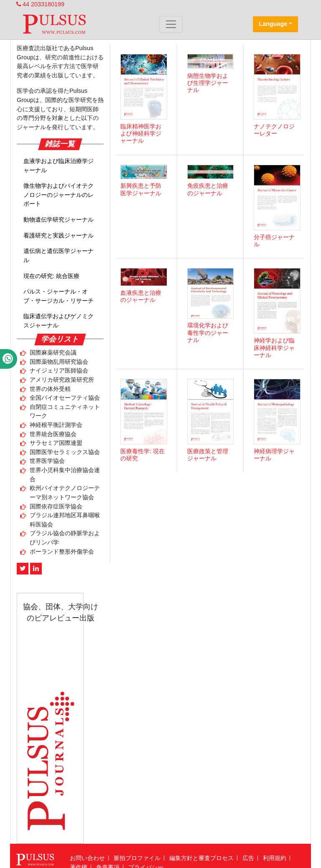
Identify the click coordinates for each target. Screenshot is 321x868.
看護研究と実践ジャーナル (59, 235)
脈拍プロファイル (137, 858)
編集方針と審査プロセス (201, 858)
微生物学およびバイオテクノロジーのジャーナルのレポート (59, 195)
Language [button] (273, 24)
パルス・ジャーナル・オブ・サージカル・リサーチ (59, 296)
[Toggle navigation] (171, 24)
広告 (248, 858)
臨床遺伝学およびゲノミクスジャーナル (59, 321)
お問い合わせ (87, 858)
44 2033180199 (40, 4)
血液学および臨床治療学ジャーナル (59, 166)
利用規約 (275, 858)
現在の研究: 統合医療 (51, 276)
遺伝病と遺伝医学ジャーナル (59, 255)
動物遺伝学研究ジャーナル (59, 220)
